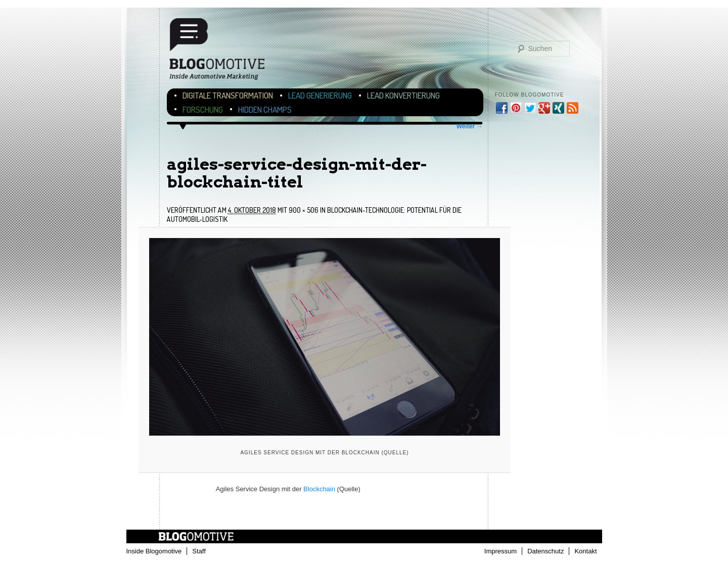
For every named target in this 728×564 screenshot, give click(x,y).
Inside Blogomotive (154, 551)
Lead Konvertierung (403, 95)
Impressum (500, 551)
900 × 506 (304, 210)
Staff (199, 551)
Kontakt (585, 551)
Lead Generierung (320, 95)
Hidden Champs (265, 109)
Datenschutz (545, 551)
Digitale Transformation (228, 95)
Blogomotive (223, 52)
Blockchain (319, 489)
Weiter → (470, 126)
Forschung (203, 109)
